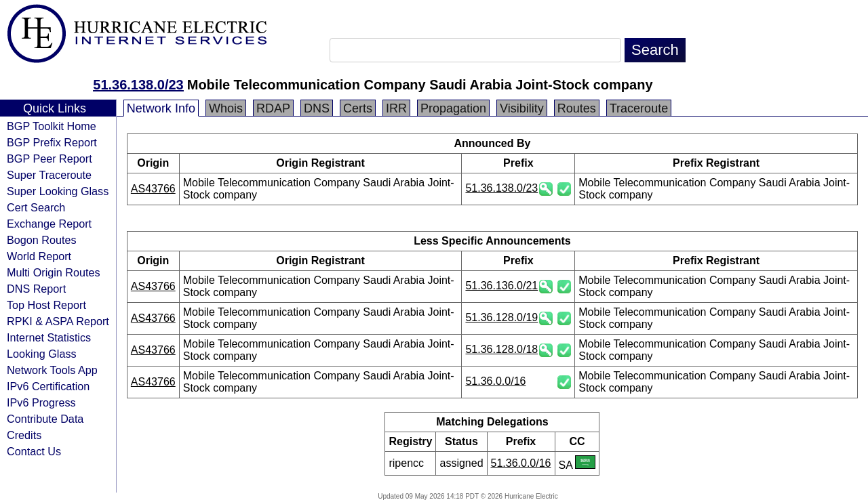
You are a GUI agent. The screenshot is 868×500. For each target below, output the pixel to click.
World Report (39, 256)
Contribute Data (45, 419)
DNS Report (36, 289)
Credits (24, 435)
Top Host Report (46, 305)
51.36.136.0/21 (501, 286)
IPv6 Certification (48, 386)
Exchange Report (49, 224)
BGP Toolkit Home (52, 126)
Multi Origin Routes (54, 272)
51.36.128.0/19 (501, 317)
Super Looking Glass (58, 191)
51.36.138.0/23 (138, 85)
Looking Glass (42, 354)
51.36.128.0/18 (501, 349)
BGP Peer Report (50, 159)
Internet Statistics (49, 337)
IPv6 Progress (41, 402)
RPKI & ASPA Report (58, 321)
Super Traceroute (49, 175)
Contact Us (34, 451)
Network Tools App (52, 370)
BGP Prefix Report (52, 142)
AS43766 (153, 189)
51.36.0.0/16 (495, 381)
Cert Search (36, 207)
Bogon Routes (42, 240)
